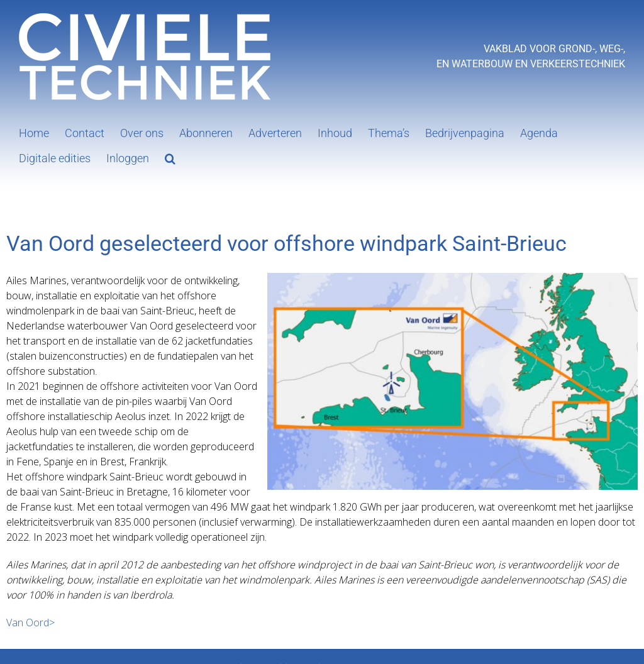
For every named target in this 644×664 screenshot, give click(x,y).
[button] (170, 157)
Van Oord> (31, 622)
